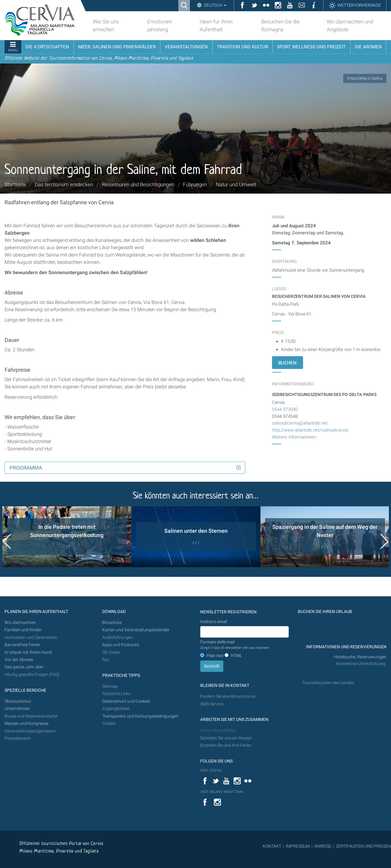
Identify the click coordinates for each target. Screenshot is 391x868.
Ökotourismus (18, 701)
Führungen (195, 184)
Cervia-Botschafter (218, 730)
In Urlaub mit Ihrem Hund (28, 652)
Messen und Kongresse (26, 723)
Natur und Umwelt (236, 184)
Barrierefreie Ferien (23, 645)
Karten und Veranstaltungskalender (136, 630)
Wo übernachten (20, 623)
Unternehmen (17, 709)
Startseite (15, 184)
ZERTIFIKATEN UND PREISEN (363, 846)
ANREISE (323, 846)
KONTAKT (272, 846)
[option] (67, 537)
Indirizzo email (214, 622)
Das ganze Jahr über (24, 667)
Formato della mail (235, 645)
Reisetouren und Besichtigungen (138, 184)
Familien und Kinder (23, 630)
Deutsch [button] (215, 5)
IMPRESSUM (298, 846)
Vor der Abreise (19, 660)
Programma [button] (26, 468)
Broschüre (112, 623)
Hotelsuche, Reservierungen (360, 657)
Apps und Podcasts (121, 645)
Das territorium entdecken (64, 184)
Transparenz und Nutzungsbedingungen (140, 716)
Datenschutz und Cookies (127, 701)
